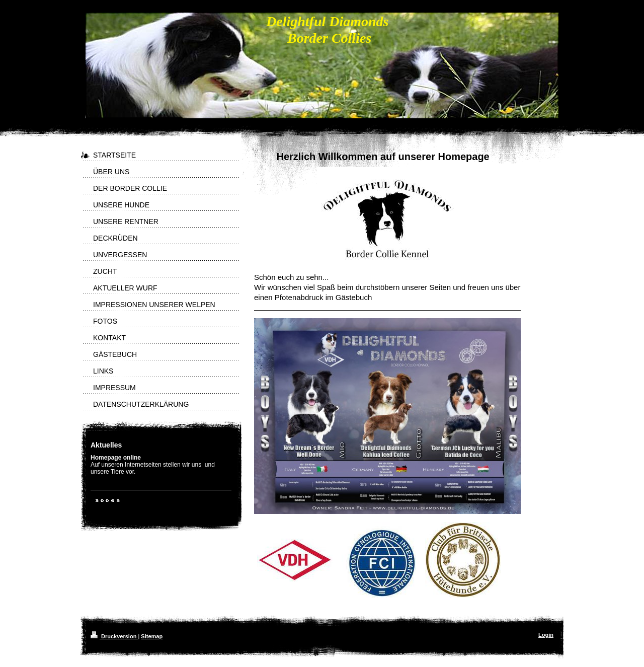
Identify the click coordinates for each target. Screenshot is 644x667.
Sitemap (152, 636)
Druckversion (114, 636)
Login (546, 635)
